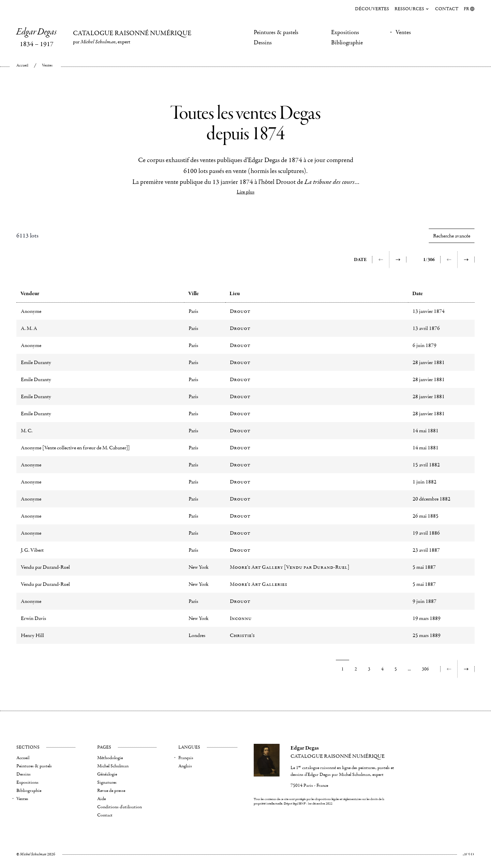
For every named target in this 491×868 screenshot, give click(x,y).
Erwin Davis (33, 618)
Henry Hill (32, 635)
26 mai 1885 (426, 516)
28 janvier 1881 (429, 362)
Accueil (22, 65)
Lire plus (245, 192)
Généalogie (107, 774)
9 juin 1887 (425, 601)
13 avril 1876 (426, 328)
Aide (101, 799)
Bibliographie (347, 43)
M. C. (27, 431)
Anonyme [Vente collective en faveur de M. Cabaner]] (75, 448)
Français (186, 758)
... (409, 669)
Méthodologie (110, 758)
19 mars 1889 (427, 618)
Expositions (345, 32)
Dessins (263, 43)
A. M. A (29, 328)
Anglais (185, 766)
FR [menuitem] (469, 9)
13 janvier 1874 (429, 311)
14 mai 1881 (426, 431)
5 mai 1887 (424, 567)
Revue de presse (111, 791)
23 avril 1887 (426, 550)
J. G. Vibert (32, 550)
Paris (193, 311)
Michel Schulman (113, 766)
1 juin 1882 (425, 482)
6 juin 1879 (425, 345)
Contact (447, 9)
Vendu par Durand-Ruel (45, 567)
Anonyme (31, 311)
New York (199, 567)
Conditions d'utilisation (120, 807)
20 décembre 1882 (432, 499)
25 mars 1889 (427, 635)
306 (425, 669)
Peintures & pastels (276, 32)
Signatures (107, 782)
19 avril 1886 (426, 533)
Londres (197, 635)
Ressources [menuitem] (412, 9)
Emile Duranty (36, 362)
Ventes (403, 32)
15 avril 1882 (426, 465)
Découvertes (372, 9)
